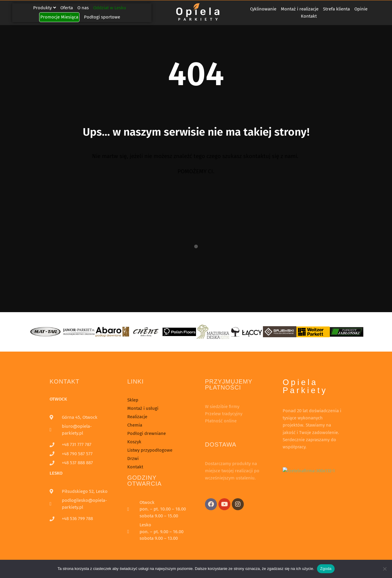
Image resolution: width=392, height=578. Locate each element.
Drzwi (133, 459)
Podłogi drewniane (147, 433)
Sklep (133, 400)
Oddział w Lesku (110, 8)
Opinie (361, 9)
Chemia (135, 425)
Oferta (67, 8)
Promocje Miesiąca (59, 17)
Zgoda (326, 569)
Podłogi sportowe (102, 17)
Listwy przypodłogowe (150, 450)
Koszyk (134, 442)
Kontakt (309, 16)
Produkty (45, 8)
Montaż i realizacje (300, 9)
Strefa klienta (336, 9)
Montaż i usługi (143, 408)
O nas (83, 8)
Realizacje (137, 417)
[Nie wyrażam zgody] (385, 569)
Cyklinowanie (263, 9)
